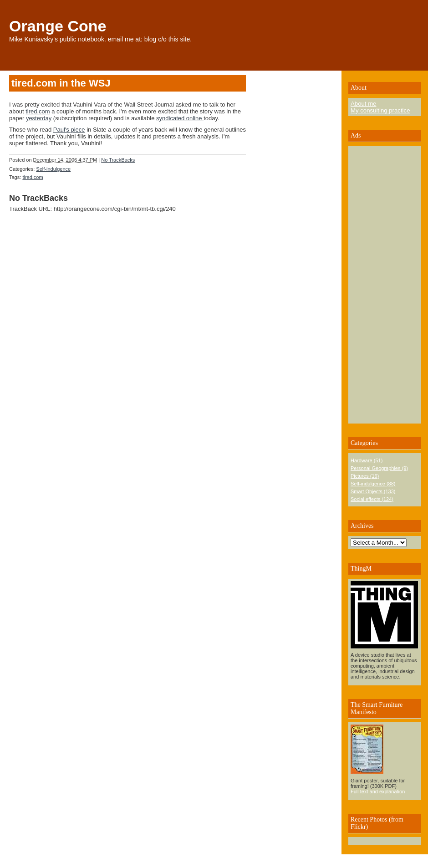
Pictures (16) (365, 476)
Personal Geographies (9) (379, 468)
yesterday (39, 118)
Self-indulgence (53, 169)
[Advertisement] (378, 285)
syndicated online (180, 118)
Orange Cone (58, 26)
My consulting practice (380, 110)
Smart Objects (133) (373, 491)
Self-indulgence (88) (373, 484)
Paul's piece (69, 130)
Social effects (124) (372, 499)
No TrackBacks (118, 160)
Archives (362, 526)
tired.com (38, 111)
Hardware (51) (367, 460)
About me (363, 104)
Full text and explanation (378, 791)
